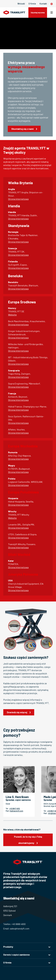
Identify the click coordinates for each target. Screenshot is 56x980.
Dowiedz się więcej (17, 712)
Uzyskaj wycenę (38, 13)
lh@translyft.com (16, 811)
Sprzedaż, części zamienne (18, 800)
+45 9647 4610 (15, 808)
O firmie (32, 4)
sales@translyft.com (20, 929)
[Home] (15, 13)
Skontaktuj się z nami (22, 129)
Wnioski (21, 4)
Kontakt (43, 4)
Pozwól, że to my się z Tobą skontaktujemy (28, 840)
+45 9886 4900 (19, 924)
